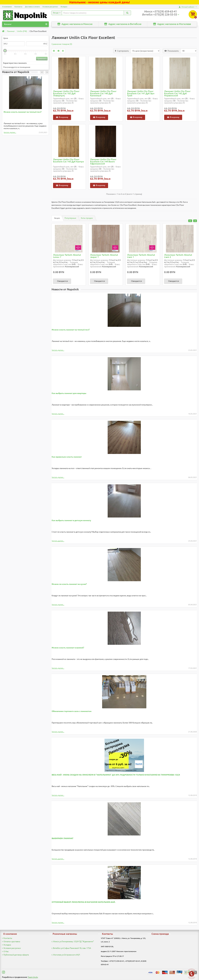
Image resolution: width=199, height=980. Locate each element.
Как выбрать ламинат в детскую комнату (71, 520)
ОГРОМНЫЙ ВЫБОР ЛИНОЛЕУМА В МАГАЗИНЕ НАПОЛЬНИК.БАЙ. (84, 902)
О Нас (5, 951)
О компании (7, 7)
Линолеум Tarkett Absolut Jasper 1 (104, 256)
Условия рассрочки (50, 7)
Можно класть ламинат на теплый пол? (23, 112)
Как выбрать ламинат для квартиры (69, 393)
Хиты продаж (87, 218)
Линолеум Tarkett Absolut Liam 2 (178, 256)
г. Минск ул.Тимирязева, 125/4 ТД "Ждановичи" (73, 941)
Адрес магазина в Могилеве (172, 24)
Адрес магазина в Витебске (123, 24)
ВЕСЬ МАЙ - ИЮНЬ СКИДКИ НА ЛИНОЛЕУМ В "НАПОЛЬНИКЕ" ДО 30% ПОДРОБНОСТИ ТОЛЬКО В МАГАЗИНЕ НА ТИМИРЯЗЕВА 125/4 (116, 775)
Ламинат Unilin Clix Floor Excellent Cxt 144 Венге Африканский (103, 162)
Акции (57, 218)
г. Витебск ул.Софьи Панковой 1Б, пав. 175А (71, 948)
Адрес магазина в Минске (75, 24)
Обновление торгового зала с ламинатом (72, 711)
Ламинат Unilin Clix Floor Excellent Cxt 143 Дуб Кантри (68, 161)
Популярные (70, 218)
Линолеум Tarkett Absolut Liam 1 (141, 256)
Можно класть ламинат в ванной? (68, 648)
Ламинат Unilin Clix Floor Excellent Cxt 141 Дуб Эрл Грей (141, 93)
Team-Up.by (33, 977)
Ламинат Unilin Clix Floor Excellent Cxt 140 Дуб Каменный (103, 93)
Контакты (18, 7)
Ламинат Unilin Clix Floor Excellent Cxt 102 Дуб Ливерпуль (66, 93)
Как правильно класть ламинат (67, 457)
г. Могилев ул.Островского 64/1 (66, 955)
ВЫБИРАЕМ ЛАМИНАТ (63, 838)
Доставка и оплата (32, 7)
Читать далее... (10, 132)
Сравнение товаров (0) (62, 44)
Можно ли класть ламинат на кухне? (69, 584)
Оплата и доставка (11, 941)
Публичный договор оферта (15, 955)
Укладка (64, 7)
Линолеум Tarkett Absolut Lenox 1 (67, 256)
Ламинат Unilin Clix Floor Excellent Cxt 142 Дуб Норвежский (177, 93)
